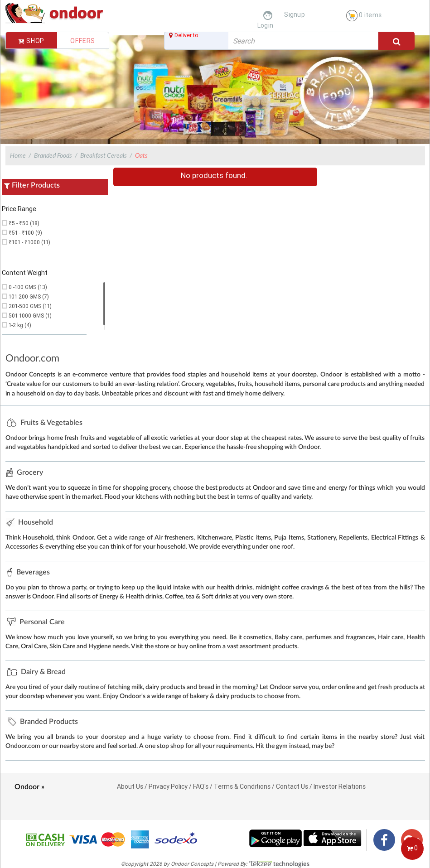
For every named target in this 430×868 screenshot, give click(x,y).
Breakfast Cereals (104, 156)
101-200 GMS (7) (29, 297)
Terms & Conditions (242, 786)
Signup (295, 14)
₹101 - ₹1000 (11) (29, 242)
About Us (130, 786)
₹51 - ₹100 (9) (25, 233)
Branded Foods (53, 156)
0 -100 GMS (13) (28, 287)
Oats (141, 156)
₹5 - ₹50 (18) (24, 223)
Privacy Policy (168, 786)
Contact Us (292, 786)
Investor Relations (340, 786)
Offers (83, 41)
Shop (31, 41)
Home (18, 156)
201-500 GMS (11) (30, 306)
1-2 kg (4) (20, 325)
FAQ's (201, 786)
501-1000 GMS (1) (30, 316)
